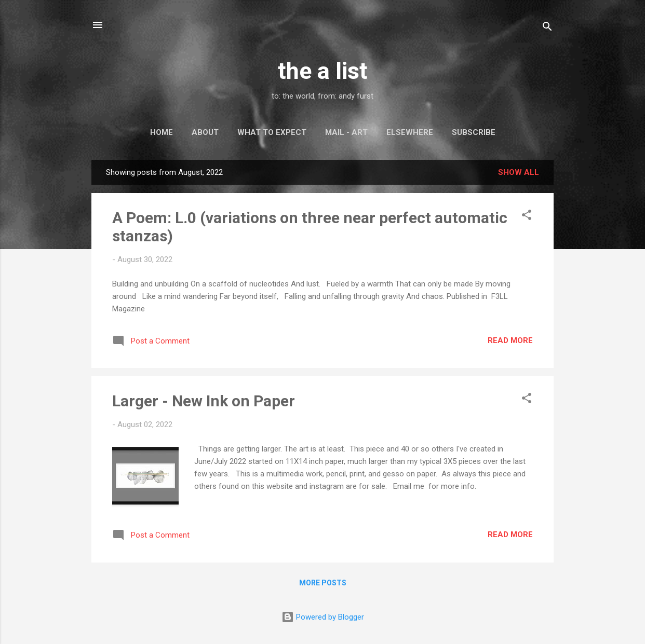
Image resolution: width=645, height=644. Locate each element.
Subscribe (474, 132)
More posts (323, 583)
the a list (323, 71)
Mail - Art (346, 132)
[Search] (547, 28)
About (205, 132)
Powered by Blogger (323, 617)
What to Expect (272, 132)
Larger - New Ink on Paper (204, 401)
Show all (519, 172)
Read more (510, 340)
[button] (527, 217)
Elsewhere (410, 132)
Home (162, 132)
